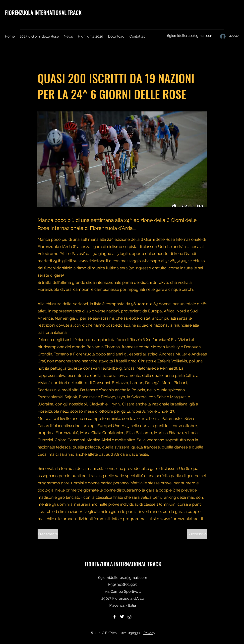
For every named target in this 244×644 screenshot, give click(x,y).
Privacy (149, 633)
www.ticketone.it (93, 261)
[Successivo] (197, 534)
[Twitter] (122, 617)
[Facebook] (115, 617)
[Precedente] (48, 534)
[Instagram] (129, 617)
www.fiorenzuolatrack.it (182, 519)
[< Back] (54, 61)
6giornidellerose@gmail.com (190, 36)
